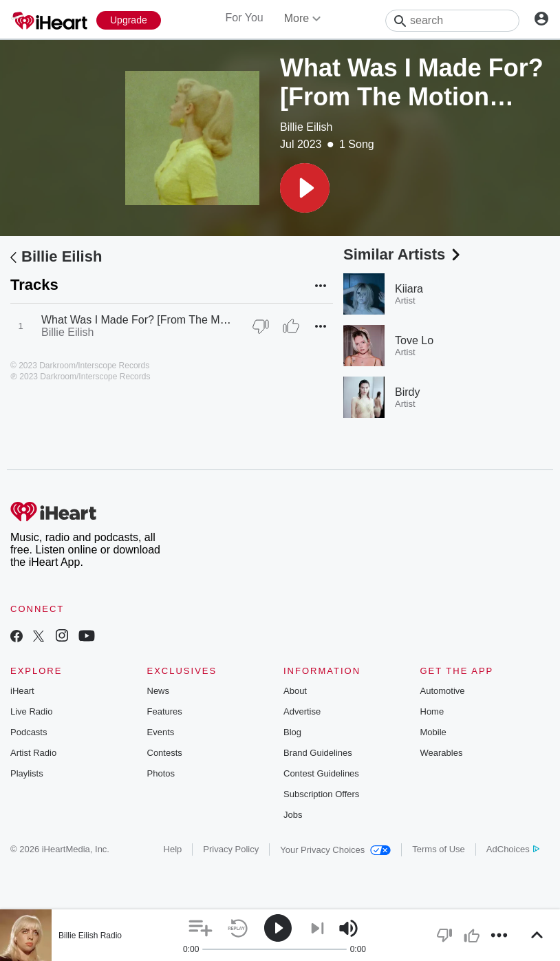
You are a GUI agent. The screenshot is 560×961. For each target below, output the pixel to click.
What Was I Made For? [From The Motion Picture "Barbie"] (184, 320)
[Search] (452, 21)
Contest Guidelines (321, 773)
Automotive (443, 691)
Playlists (27, 773)
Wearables (442, 753)
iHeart (22, 691)
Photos (161, 773)
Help (173, 849)
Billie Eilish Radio (90, 936)
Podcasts (29, 732)
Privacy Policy (231, 849)
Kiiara (409, 289)
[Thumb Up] (291, 326)
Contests (165, 753)
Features (165, 711)
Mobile (433, 732)
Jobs (293, 815)
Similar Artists (403, 254)
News (159, 691)
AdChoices (513, 849)
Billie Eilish (306, 127)
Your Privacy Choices (335, 850)
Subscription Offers (321, 794)
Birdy (407, 392)
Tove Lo (414, 340)
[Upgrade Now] (129, 20)
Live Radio (31, 711)
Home (432, 711)
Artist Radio (33, 753)
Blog (292, 732)
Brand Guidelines (318, 753)
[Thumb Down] (261, 326)
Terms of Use (439, 849)
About (295, 691)
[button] (305, 188)
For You (245, 18)
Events (161, 732)
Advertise (302, 711)
